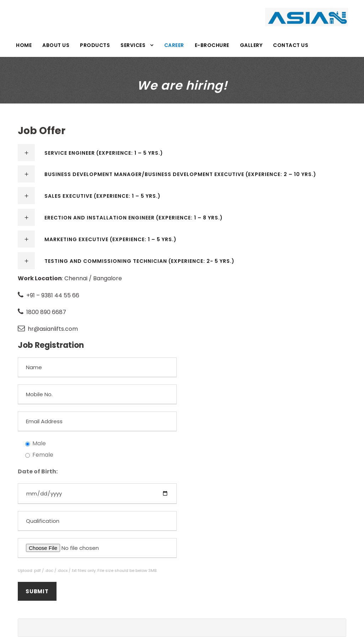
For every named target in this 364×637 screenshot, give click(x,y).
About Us (56, 45)
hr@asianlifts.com (53, 329)
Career (174, 45)
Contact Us (291, 45)
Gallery (251, 45)
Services (133, 45)
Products (95, 45)
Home (24, 45)
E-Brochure (212, 45)
